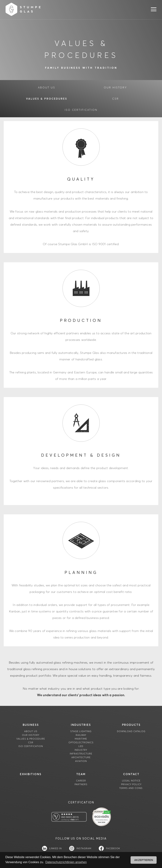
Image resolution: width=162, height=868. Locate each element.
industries (81, 725)
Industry (81, 750)
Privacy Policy (131, 784)
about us (47, 87)
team (81, 774)
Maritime (81, 739)
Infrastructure (81, 754)
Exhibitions (31, 774)
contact (131, 774)
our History (115, 87)
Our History (31, 735)
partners (81, 784)
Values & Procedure (31, 739)
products (131, 725)
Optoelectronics (81, 742)
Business (31, 725)
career (81, 781)
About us (31, 731)
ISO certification (81, 110)
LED (81, 746)
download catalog (131, 731)
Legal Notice (131, 781)
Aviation (81, 761)
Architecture (81, 757)
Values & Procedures (47, 99)
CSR (116, 99)
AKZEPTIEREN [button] (144, 860)
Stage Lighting (81, 731)
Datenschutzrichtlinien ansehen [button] (66, 862)
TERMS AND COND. (131, 788)
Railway (81, 735)
